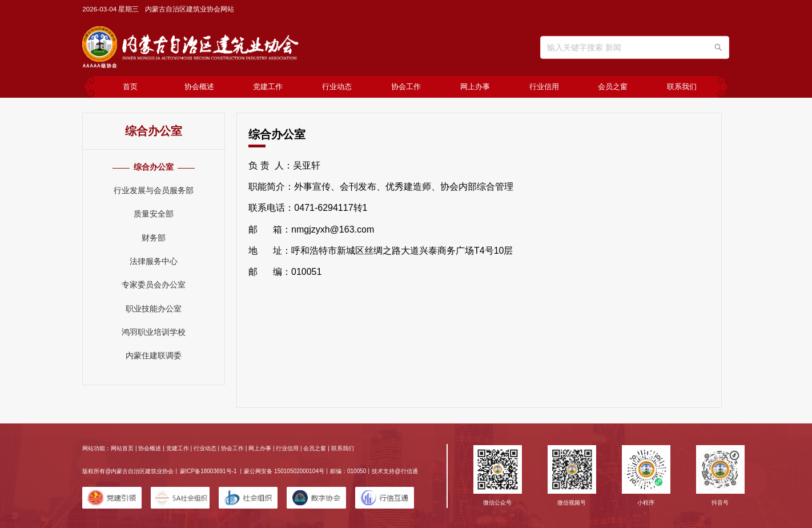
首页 (130, 87)
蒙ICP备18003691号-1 (208, 471)
